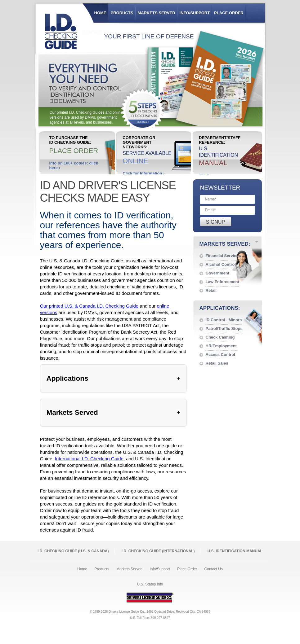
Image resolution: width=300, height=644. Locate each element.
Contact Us (214, 569)
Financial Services (223, 256)
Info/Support (195, 13)
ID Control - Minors (224, 320)
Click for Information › (143, 173)
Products (122, 13)
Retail (211, 290)
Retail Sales (217, 363)
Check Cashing (220, 337)
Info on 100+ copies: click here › (74, 165)
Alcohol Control (221, 264)
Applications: (220, 308)
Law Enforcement (222, 282)
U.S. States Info (150, 584)
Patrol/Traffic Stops (224, 329)
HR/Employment (221, 346)
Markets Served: (225, 244)
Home (100, 13)
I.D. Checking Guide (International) (158, 551)
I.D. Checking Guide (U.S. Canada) (73, 551)
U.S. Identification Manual (235, 551)
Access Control (220, 355)
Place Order (229, 13)
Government (218, 273)
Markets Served (156, 13)
